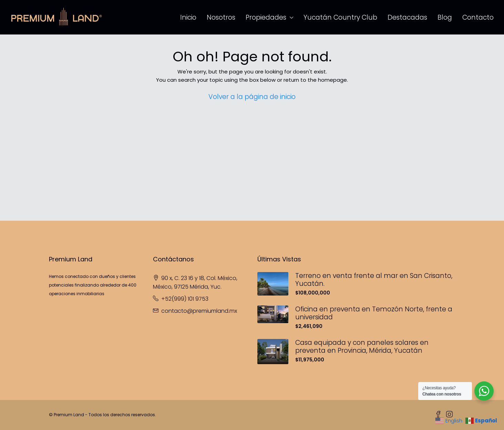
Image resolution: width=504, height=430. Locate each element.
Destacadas (407, 17)
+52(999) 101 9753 (185, 299)
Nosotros (221, 17)
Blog (445, 17)
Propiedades (266, 17)
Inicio (188, 17)
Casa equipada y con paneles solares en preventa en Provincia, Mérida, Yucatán (362, 347)
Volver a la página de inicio (252, 97)
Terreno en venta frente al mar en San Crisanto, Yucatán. (374, 280)
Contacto (478, 17)
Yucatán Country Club (340, 17)
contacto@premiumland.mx (199, 311)
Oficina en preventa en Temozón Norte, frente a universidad (374, 313)
